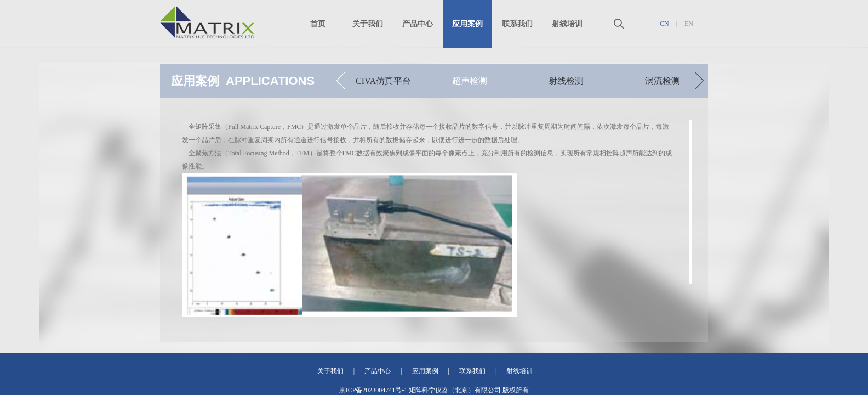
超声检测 (470, 81)
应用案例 (467, 24)
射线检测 (566, 81)
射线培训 (567, 24)
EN (689, 24)
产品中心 (418, 24)
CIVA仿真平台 (383, 81)
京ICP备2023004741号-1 (373, 390)
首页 (318, 24)
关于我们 (368, 24)
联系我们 (517, 24)
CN (664, 24)
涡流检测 (663, 81)
